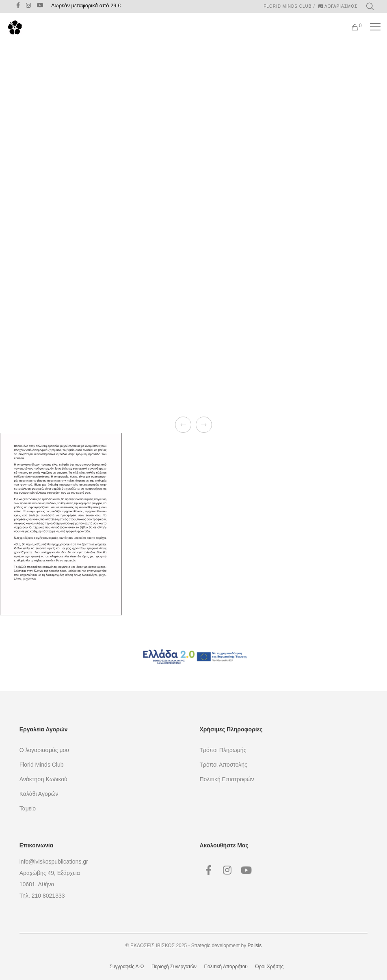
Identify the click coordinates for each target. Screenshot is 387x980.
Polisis (255, 946)
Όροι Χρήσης (269, 967)
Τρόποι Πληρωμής (223, 750)
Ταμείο (28, 808)
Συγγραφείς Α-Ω (127, 967)
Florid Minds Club (288, 6)
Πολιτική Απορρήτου (226, 967)
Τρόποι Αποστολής (224, 765)
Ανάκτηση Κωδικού (43, 779)
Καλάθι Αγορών (39, 794)
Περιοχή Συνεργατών (174, 967)
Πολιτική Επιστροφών (227, 779)
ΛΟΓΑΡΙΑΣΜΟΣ (338, 6)
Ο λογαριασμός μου (44, 750)
